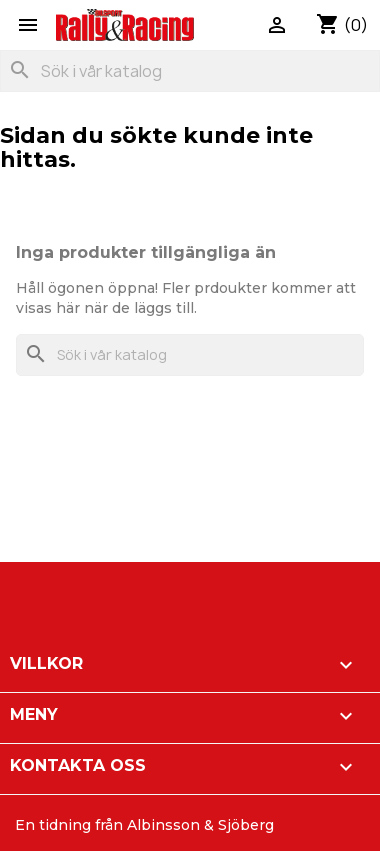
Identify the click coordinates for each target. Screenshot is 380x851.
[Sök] (190, 71)
